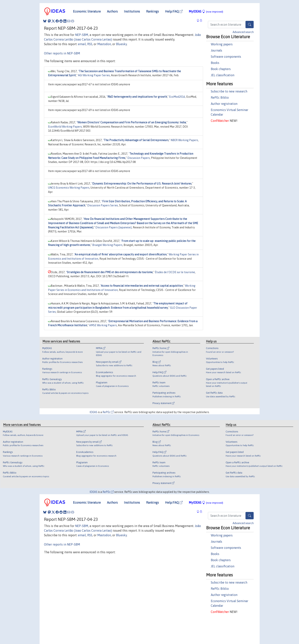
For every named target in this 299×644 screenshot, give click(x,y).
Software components (226, 57)
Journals (216, 50)
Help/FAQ (174, 11)
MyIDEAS (206, 11)
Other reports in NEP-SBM (62, 53)
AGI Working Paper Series (94, 75)
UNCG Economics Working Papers (69, 188)
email (82, 44)
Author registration (224, 104)
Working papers (222, 44)
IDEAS (93, 412)
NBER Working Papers (184, 140)
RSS (90, 44)
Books (215, 63)
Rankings (152, 11)
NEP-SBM (82, 35)
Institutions (132, 11)
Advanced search (243, 32)
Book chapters (221, 69)
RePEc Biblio (220, 97)
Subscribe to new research (229, 91)
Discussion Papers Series (103, 205)
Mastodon (104, 44)
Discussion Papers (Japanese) (114, 227)
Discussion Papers (139, 158)
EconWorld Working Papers (65, 127)
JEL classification (223, 75)
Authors (112, 11)
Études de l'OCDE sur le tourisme (175, 272)
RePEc (108, 412)
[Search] (250, 25)
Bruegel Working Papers (107, 245)
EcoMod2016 (177, 97)
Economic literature (87, 11)
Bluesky (121, 44)
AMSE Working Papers (103, 325)
